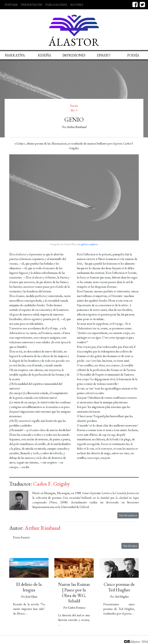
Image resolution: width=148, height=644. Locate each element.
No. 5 (74, 110)
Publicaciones (56, 5)
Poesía (133, 55)
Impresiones (74, 55)
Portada (11, 5)
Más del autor (130, 546)
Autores (77, 5)
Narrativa (15, 55)
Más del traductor (128, 515)
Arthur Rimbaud (76, 127)
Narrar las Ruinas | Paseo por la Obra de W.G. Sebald (74, 592)
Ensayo (104, 55)
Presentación (32, 5)
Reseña (44, 55)
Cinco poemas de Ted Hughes (119, 587)
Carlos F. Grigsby (52, 484)
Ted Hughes (122, 596)
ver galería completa (87, 244)
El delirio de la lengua (29, 587)
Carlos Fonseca (76, 607)
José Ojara (31, 596)
